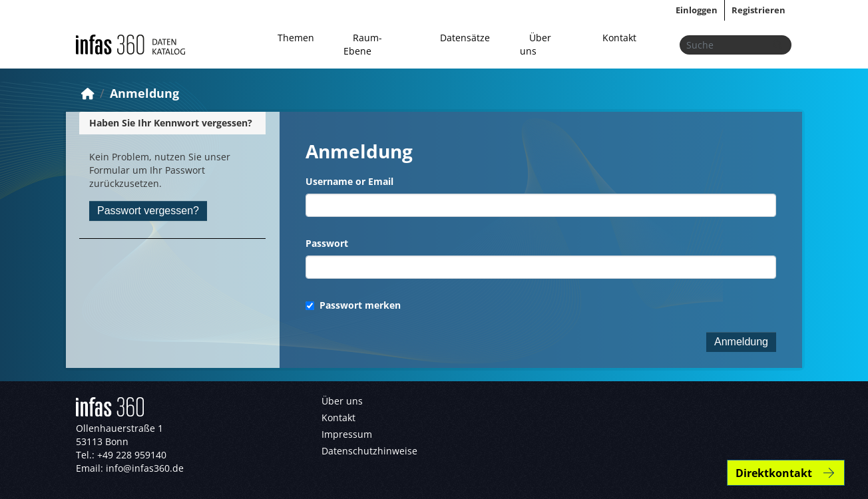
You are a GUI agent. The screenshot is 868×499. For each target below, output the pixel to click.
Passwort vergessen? (148, 211)
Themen (296, 38)
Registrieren (759, 10)
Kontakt (619, 38)
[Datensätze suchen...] (736, 45)
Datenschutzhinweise (369, 451)
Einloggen (697, 10)
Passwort (327, 243)
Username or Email (349, 181)
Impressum (347, 434)
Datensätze (465, 38)
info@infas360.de (145, 468)
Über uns (536, 44)
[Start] (88, 93)
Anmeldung (144, 93)
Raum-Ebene (363, 44)
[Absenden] (777, 45)
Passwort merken (353, 305)
